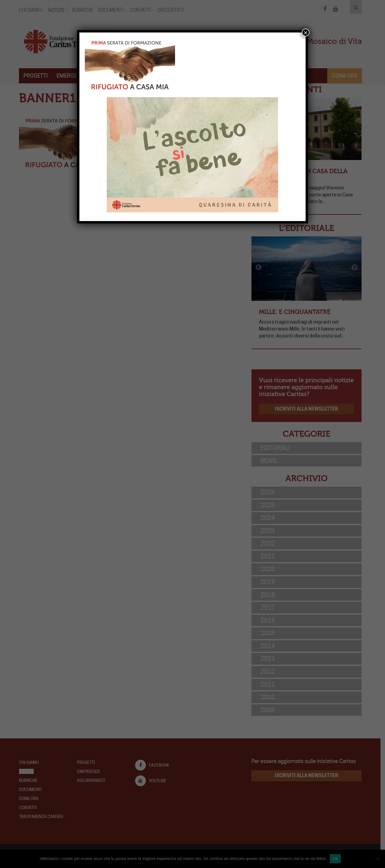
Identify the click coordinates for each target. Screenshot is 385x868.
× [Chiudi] (306, 32)
